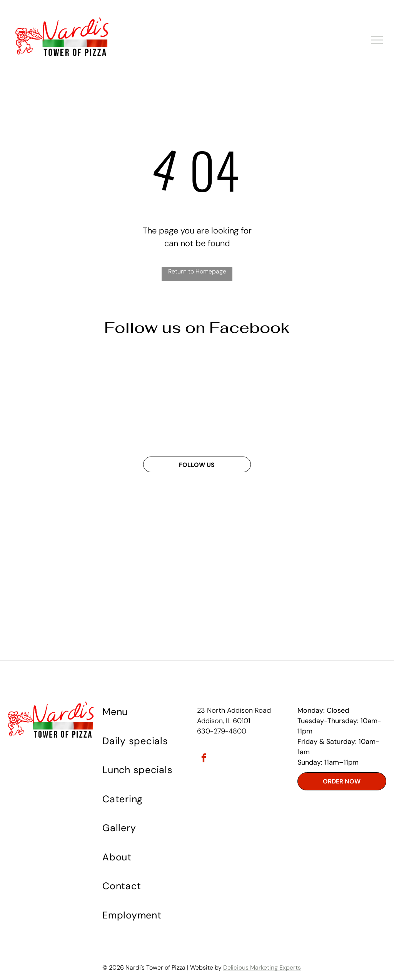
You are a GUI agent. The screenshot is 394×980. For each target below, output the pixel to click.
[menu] (377, 40)
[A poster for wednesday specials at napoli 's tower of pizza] (153, 397)
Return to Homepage (197, 271)
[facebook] (204, 759)
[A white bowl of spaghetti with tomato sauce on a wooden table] (241, 397)
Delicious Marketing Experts (262, 967)
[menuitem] (149, 716)
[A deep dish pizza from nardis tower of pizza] (330, 397)
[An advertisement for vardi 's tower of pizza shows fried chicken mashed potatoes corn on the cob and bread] (64, 397)
